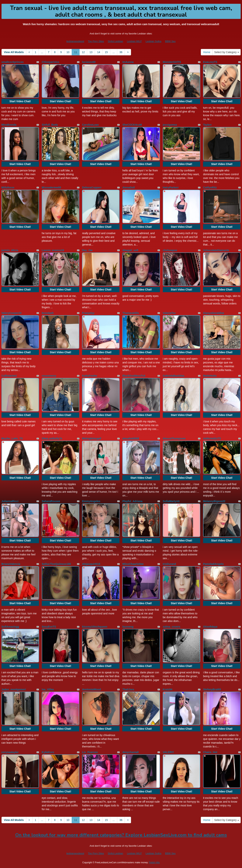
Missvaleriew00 (51, 187)
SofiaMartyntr (171, 501)
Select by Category (226, 52)
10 (68, 52)
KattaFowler (90, 376)
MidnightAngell (92, 438)
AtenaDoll (128, 187)
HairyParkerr (171, 187)
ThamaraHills (131, 313)
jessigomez (170, 125)
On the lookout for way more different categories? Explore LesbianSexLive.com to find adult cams (121, 835)
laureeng (128, 627)
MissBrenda (9, 125)
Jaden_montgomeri (14, 689)
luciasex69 (89, 62)
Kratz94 (168, 689)
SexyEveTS (49, 627)
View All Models (14, 52)
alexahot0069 (131, 438)
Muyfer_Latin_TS (12, 438)
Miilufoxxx (8, 187)
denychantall (130, 752)
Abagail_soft (130, 250)
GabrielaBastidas (174, 376)
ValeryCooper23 (12, 313)
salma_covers (172, 627)
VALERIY (168, 752)
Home (207, 52)
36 (121, 52)
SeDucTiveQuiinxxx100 (56, 564)
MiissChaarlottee (133, 564)
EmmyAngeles (91, 501)
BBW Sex (170, 41)
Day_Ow (87, 250)
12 (83, 52)
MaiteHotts (210, 376)
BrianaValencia (11, 564)
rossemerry (49, 376)
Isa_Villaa (48, 689)
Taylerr (207, 125)
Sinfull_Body (50, 125)
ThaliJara (128, 689)
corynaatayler (10, 752)
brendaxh (48, 313)
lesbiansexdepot (75, 41)
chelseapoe (170, 250)
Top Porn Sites (96, 41)
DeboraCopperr (92, 187)
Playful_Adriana (132, 501)
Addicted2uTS (212, 438)
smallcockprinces (13, 62)
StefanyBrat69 (212, 689)
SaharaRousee (51, 501)
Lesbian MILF (134, 41)
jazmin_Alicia (10, 250)
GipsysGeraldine (214, 313)
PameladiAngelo (213, 564)
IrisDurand (169, 564)
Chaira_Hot (210, 752)
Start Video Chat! (20, 101)
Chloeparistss (51, 62)
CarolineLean (90, 125)
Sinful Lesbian (116, 41)
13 (91, 52)
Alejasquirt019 (91, 564)
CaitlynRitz (210, 187)
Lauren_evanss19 (53, 250)
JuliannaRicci (10, 501)
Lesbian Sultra (153, 41)
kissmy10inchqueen (95, 627)
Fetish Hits (154, 863)
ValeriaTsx (169, 313)
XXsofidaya (210, 627)
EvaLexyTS (210, 62)
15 (106, 52)
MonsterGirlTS (172, 62)
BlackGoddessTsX (134, 376)
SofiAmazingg (10, 627)
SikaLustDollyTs (52, 438)
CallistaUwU (9, 376)
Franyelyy (88, 313)
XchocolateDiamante (216, 250)
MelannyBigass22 (214, 501)
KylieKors (48, 752)
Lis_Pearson (90, 752)
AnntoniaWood (91, 689)
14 (99, 52)
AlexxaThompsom (174, 438)
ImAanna (128, 62)
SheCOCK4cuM (132, 125)
